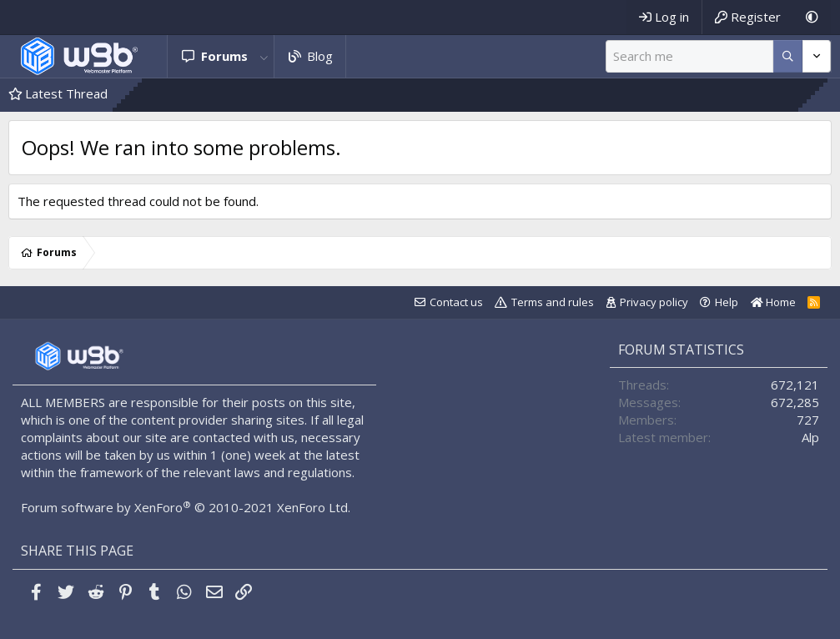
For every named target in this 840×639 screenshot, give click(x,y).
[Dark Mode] (812, 17)
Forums (224, 56)
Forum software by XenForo (186, 507)
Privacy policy (654, 302)
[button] (264, 56)
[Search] (689, 56)
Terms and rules (553, 302)
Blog (320, 56)
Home (773, 302)
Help (727, 302)
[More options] (788, 56)
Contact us (456, 302)
